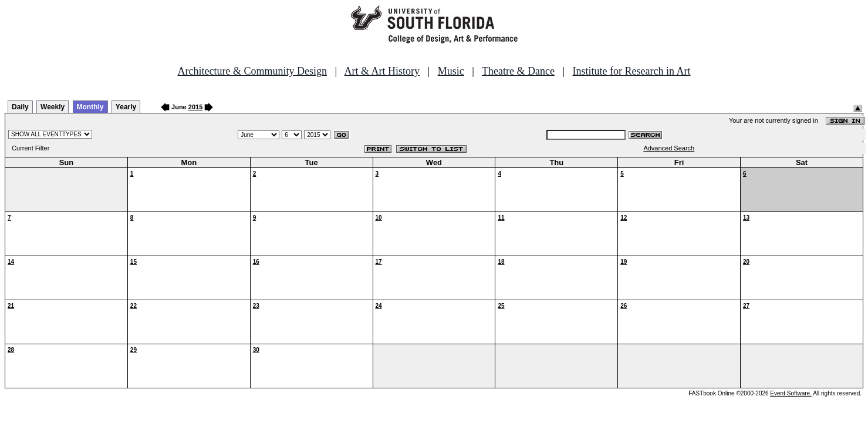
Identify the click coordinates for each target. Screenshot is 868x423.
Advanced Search (669, 148)
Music (451, 71)
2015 (195, 107)
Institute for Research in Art (632, 71)
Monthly (90, 107)
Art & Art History (382, 71)
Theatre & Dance (518, 71)
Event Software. (791, 393)
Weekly (53, 107)
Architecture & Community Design (252, 71)
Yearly (126, 107)
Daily (20, 107)
